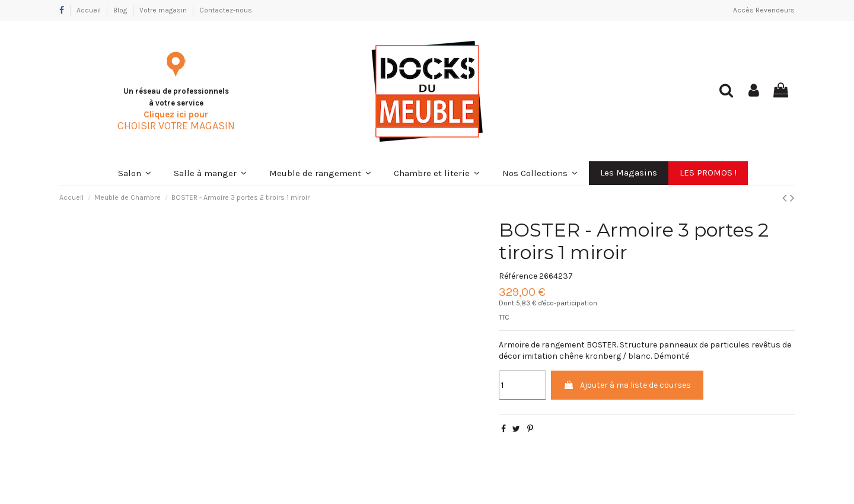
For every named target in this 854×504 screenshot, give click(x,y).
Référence (518, 276)
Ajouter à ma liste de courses (627, 385)
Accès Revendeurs (764, 10)
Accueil (90, 10)
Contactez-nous (226, 10)
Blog (121, 10)
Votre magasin (164, 10)
